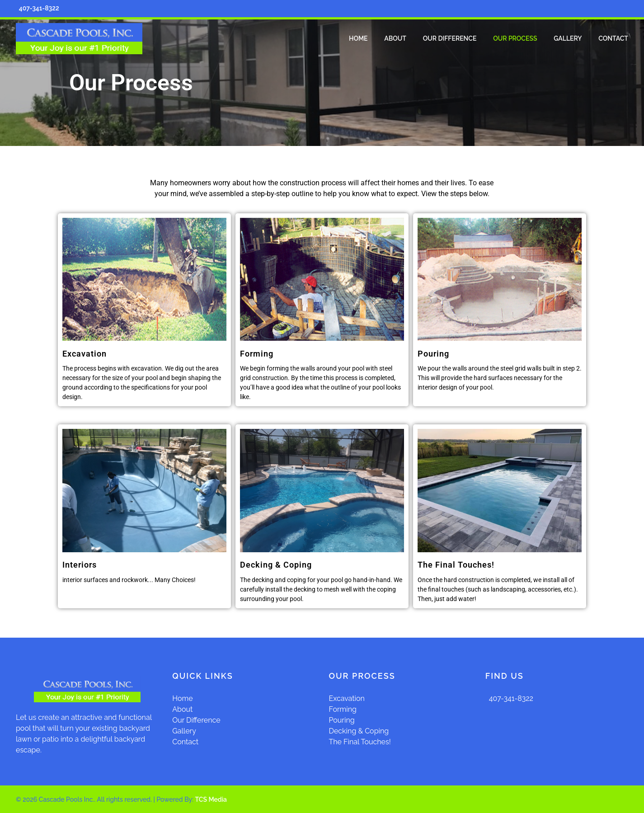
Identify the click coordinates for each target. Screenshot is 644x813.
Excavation (347, 698)
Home (182, 698)
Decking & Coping (359, 731)
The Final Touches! (456, 565)
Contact (185, 742)
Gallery (184, 731)
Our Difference (196, 720)
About (182, 709)
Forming (343, 709)
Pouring (342, 720)
